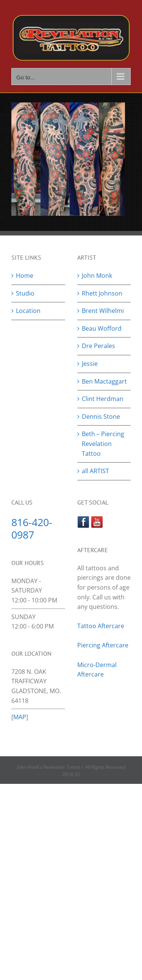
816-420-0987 (32, 528)
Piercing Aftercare (104, 645)
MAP (20, 717)
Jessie (90, 364)
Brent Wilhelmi (103, 311)
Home (25, 276)
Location (28, 311)
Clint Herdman (103, 399)
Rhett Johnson (102, 293)
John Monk (97, 276)
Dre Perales (98, 346)
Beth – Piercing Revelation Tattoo (103, 444)
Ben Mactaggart (104, 381)
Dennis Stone (101, 416)
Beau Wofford (102, 328)
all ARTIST (95, 471)
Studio (25, 293)
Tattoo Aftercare (101, 626)
